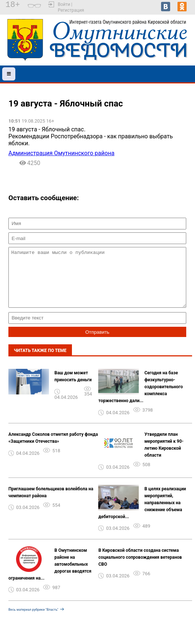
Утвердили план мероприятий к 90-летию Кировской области (164, 456)
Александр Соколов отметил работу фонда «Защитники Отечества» (53, 449)
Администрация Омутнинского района (61, 153)
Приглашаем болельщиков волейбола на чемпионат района (51, 503)
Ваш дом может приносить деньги (73, 387)
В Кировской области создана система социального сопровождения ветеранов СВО (140, 568)
